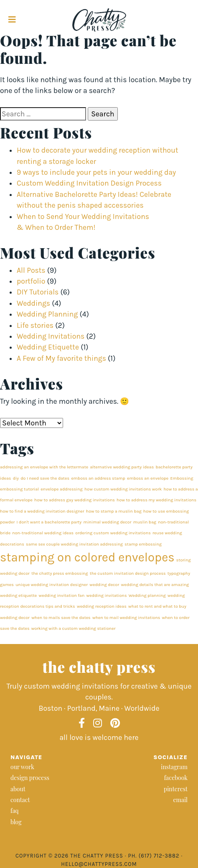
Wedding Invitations (51, 336)
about (18, 789)
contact (20, 800)
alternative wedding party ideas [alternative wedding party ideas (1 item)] (122, 467)
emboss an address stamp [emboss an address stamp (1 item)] (98, 478)
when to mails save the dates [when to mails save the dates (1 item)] (61, 618)
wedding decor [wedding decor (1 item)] (104, 585)
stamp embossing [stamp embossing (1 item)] (143, 544)
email (180, 800)
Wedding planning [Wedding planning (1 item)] (147, 595)
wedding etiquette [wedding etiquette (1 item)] (18, 595)
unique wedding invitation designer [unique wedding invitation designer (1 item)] (52, 585)
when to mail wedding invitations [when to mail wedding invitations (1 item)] (126, 618)
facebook (176, 778)
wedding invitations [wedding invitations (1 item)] (107, 595)
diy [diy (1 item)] (16, 478)
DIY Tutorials (38, 292)
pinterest (176, 789)
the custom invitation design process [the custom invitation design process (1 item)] (128, 573)
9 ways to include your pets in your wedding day (96, 172)
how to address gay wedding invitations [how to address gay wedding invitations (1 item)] (75, 500)
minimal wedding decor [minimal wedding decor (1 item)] (107, 522)
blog (16, 822)
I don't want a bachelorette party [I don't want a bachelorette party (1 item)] (49, 522)
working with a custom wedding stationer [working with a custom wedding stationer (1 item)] (74, 628)
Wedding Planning (47, 314)
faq (15, 811)
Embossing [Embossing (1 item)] (182, 478)
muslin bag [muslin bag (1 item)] (145, 522)
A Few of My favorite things (61, 358)
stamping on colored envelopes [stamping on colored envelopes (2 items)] (87, 557)
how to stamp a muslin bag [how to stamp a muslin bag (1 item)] (114, 511)
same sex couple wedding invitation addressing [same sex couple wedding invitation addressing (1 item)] (74, 544)
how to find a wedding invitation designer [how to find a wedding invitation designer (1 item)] (42, 511)
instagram (174, 767)
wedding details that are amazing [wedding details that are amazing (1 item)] (155, 585)
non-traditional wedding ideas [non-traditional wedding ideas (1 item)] (43, 533)
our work (22, 767)
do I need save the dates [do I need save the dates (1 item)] (45, 478)
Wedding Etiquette (48, 347)
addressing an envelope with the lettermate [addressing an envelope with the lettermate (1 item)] (44, 467)
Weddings (33, 303)
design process (30, 778)
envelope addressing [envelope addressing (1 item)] (61, 489)
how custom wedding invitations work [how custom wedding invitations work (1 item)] (123, 489)
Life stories (35, 325)
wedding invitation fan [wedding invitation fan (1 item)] (61, 595)
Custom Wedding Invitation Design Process (89, 183)
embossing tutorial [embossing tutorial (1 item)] (19, 489)
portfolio (31, 281)
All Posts (31, 270)
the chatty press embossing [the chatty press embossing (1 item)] (60, 573)
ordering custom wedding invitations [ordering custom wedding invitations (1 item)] (113, 533)
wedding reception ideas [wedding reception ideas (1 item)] (102, 606)
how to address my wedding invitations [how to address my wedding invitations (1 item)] (156, 500)
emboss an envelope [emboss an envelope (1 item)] (148, 478)
